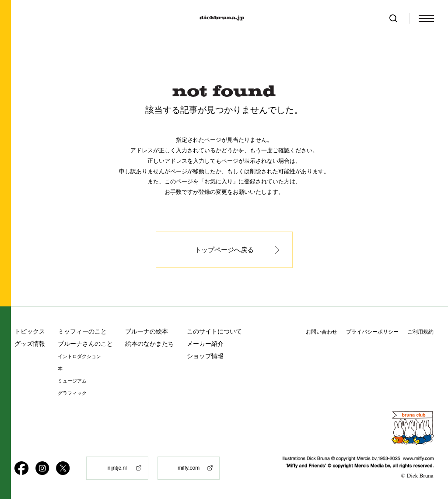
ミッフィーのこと (82, 331)
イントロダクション (79, 357)
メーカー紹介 (205, 344)
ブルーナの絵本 (147, 331)
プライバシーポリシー (372, 332)
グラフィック (72, 393)
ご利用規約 (420, 332)
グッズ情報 (30, 344)
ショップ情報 (205, 356)
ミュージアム (72, 381)
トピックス (30, 331)
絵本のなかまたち (150, 344)
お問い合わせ (322, 332)
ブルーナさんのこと (85, 344)
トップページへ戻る (224, 250)
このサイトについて (214, 331)
